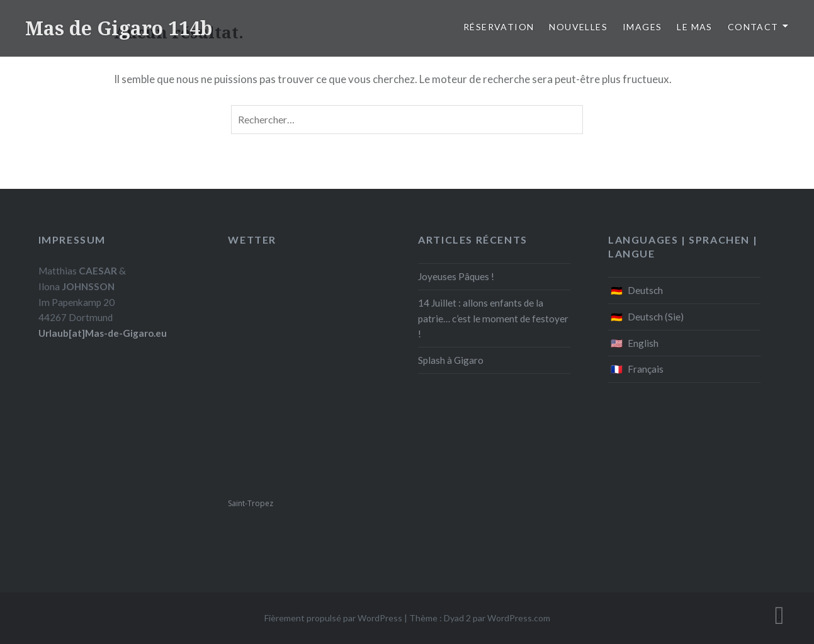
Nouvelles (578, 27)
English (643, 343)
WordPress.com (519, 618)
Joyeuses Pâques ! (456, 276)
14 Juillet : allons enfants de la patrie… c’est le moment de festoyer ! (493, 319)
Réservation (499, 27)
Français (646, 369)
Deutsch (645, 290)
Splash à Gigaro (451, 360)
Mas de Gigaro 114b (119, 28)
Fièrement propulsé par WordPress (333, 618)
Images (642, 27)
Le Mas (694, 27)
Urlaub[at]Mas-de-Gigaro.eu (103, 333)
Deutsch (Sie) (656, 317)
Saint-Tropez (251, 503)
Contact (753, 27)
